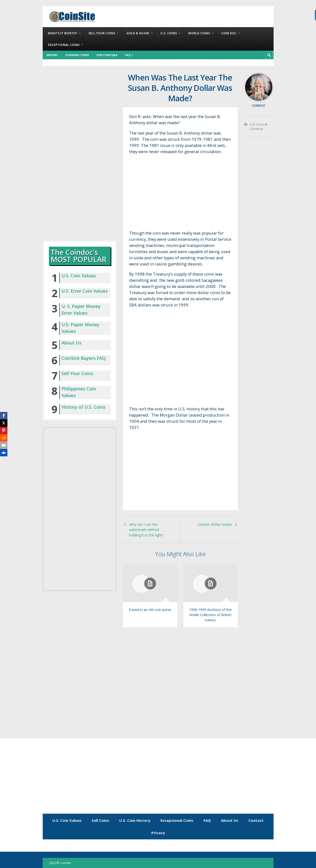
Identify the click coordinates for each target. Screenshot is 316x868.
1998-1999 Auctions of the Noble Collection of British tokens (210, 615)
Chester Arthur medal (215, 524)
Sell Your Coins (77, 373)
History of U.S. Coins (83, 407)
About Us (71, 343)
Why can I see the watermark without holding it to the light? (146, 530)
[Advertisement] (180, 194)
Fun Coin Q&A (107, 55)
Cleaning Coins (77, 55)
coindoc (259, 106)
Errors (52, 55)
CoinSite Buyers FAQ (84, 358)
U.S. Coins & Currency (258, 127)
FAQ (128, 55)
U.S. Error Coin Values (85, 291)
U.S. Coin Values (79, 276)
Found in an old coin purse (150, 610)
